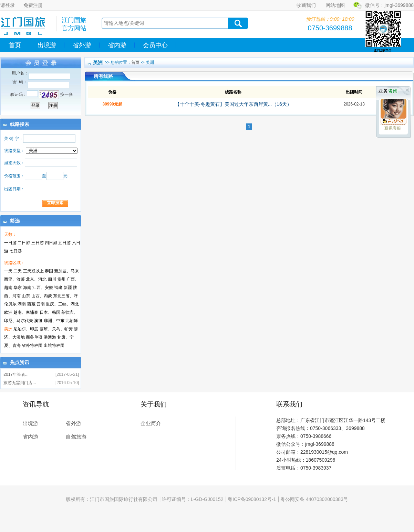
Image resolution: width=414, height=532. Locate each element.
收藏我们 (306, 5)
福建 (58, 288)
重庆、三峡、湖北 (62, 304)
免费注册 (33, 5)
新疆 (68, 288)
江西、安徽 (43, 288)
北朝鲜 (72, 321)
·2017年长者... (15, 374)
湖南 (22, 304)
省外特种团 (32, 345)
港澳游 (50, 337)
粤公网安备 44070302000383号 (314, 499)
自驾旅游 (76, 437)
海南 (27, 288)
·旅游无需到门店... (19, 383)
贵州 (61, 279)
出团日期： (14, 189)
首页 (15, 45)
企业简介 (151, 423)
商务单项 (34, 337)
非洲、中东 (54, 321)
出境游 (47, 45)
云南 (41, 304)
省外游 (82, 45)
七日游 (15, 251)
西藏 (31, 304)
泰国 (49, 271)
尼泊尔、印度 (26, 329)
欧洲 (8, 312)
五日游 (64, 243)
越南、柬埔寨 (26, 312)
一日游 (10, 243)
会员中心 (155, 45)
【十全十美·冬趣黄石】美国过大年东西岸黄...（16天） (233, 104)
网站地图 (335, 5)
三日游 (38, 243)
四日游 (51, 243)
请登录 (8, 5)
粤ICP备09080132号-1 (252, 499)
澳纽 (38, 321)
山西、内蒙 (42, 296)
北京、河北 (36, 279)
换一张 (66, 94)
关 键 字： (14, 139)
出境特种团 (54, 345)
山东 (26, 296)
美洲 (8, 329)
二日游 (24, 243)
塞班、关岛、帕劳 (56, 329)
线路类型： (14, 151)
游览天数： (14, 163)
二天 (18, 271)
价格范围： (14, 176)
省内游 (117, 45)
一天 (8, 271)
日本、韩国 (50, 312)
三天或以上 (33, 271)
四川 (52, 279)
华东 (18, 288)
